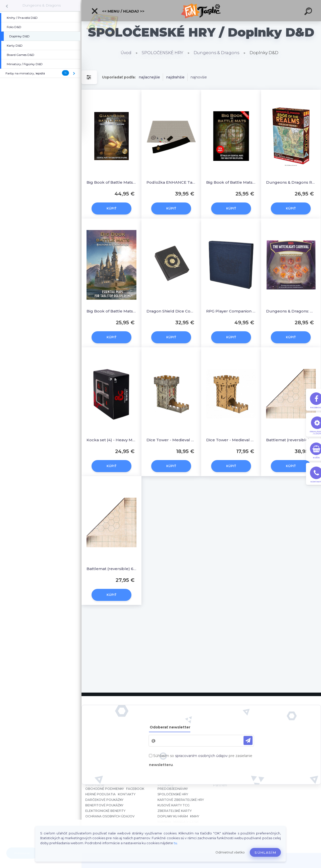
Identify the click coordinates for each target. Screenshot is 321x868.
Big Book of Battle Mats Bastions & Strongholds (111, 311)
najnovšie (199, 77)
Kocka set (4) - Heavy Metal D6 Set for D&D (111, 440)
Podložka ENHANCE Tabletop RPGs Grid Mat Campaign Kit (171, 182)
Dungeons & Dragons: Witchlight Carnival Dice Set (291, 311)
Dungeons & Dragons (42, 5)
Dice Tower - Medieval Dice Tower (231, 440)
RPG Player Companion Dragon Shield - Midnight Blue (231, 311)
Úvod (126, 53)
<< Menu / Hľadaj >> (118, 11)
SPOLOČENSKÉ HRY (163, 53)
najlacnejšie (149, 77)
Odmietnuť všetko (230, 852)
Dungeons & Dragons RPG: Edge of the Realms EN (291, 182)
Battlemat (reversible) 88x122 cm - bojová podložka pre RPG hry (291, 440)
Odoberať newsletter (170, 727)
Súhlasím (265, 852)
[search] (309, 12)
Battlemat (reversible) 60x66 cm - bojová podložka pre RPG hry (111, 569)
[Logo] (201, 11)
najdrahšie (175, 77)
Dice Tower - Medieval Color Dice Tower (171, 440)
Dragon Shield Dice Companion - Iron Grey (171, 311)
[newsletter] (248, 740)
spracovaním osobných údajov (201, 756)
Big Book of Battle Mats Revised (231, 182)
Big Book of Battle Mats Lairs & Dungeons (111, 182)
